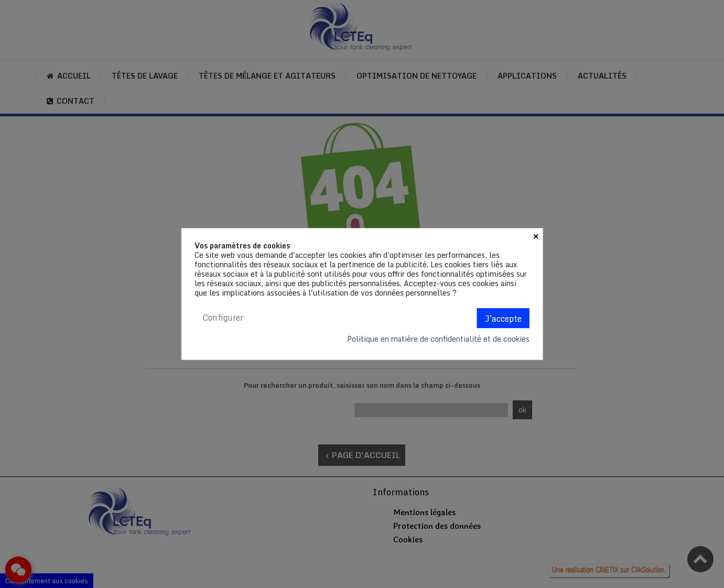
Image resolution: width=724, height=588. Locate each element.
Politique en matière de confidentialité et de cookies (438, 339)
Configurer (223, 318)
